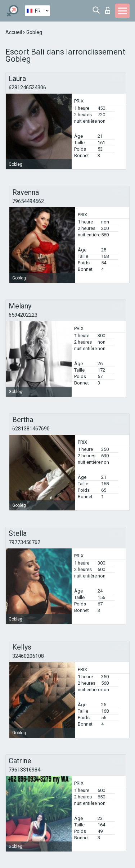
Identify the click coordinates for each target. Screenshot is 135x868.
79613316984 (24, 770)
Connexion (108, 10)
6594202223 (23, 315)
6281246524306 (27, 88)
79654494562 (28, 201)
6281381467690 (31, 429)
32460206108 (28, 656)
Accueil (14, 32)
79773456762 (24, 542)
